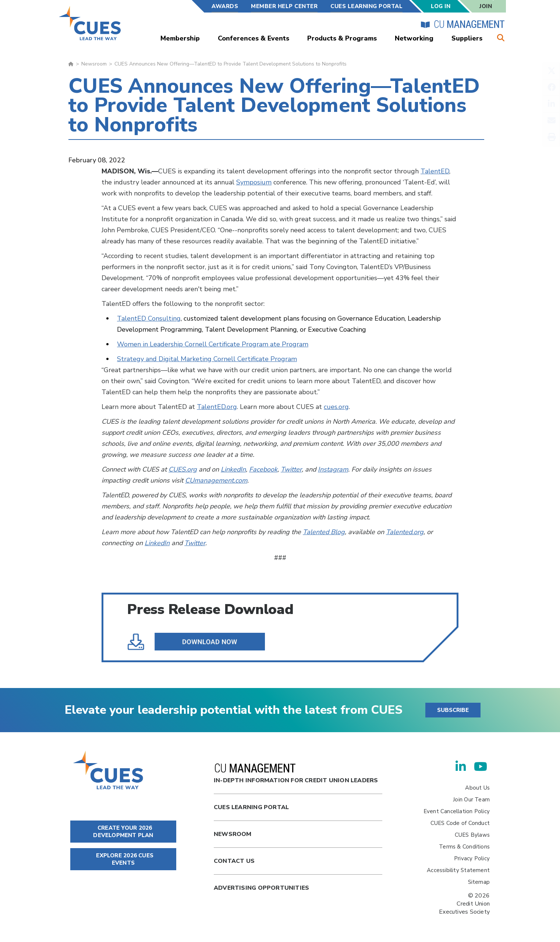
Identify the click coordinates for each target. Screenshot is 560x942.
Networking (414, 38)
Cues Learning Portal (251, 807)
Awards (225, 6)
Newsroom (94, 64)
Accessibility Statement (458, 870)
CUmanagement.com (216, 480)
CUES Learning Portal (366, 6)
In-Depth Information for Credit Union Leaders (296, 774)
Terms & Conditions (464, 847)
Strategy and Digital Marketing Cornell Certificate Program (207, 359)
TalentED (435, 171)
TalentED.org (217, 407)
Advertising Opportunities (261, 888)
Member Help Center (284, 6)
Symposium (254, 182)
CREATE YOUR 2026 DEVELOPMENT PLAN (123, 832)
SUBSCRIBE (453, 710)
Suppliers (467, 38)
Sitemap (479, 882)
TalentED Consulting (149, 318)
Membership (180, 38)
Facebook (263, 469)
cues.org (336, 407)
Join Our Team (471, 800)
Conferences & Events (254, 38)
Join (486, 6)
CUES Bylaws (472, 835)
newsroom (233, 834)
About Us (477, 788)
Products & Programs (342, 38)
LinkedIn (233, 469)
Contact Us (234, 861)
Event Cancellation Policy (457, 811)
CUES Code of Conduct (460, 823)
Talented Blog (324, 532)
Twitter (291, 469)
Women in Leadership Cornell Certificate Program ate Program (213, 344)
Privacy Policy (472, 858)
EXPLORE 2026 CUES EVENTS (123, 859)
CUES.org (183, 469)
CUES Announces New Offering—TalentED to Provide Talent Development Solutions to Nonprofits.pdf (202, 642)
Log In (441, 6)
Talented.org (405, 532)
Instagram (333, 469)
